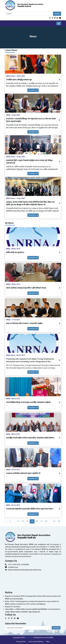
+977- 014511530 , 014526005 (19, 565)
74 (27, 521)
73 (23, 521)
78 (46, 521)
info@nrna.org (13, 567)
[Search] (29, 14)
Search (57, 14)
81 (54, 521)
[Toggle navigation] (59, 23)
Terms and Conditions (36, 642)
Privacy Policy (21, 642)
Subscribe (56, 628)
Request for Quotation (13, 607)
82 (59, 521)
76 (37, 521)
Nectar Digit (29, 638)
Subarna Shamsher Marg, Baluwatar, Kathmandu (24, 570)
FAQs (48, 642)
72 (18, 521)
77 (41, 521)
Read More (33, 90)
